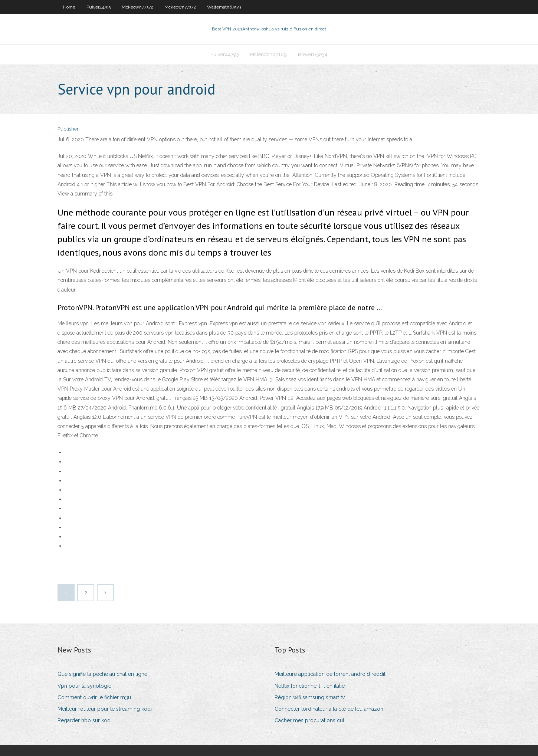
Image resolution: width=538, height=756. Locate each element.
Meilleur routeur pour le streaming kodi (105, 709)
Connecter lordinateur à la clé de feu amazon (329, 709)
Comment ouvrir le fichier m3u (94, 697)
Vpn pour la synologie (84, 686)
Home (69, 7)
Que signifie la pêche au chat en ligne (102, 674)
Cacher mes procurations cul (309, 720)
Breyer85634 (313, 54)
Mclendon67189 (268, 54)
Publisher (68, 129)
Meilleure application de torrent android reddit (330, 674)
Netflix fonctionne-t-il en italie (310, 686)
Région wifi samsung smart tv (310, 697)
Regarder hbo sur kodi (85, 720)
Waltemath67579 (224, 7)
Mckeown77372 (137, 7)
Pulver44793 (99, 7)
